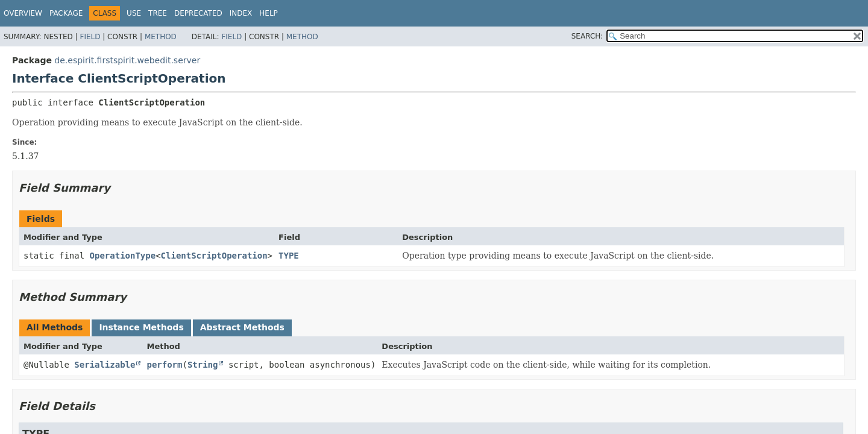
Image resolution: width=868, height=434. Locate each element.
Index (241, 13)
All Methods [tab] (55, 327)
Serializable (105, 365)
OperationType (123, 256)
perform (164, 365)
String (203, 365)
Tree (158, 13)
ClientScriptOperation (214, 256)
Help (269, 13)
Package (66, 13)
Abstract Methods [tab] (242, 327)
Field (90, 37)
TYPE (289, 256)
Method (161, 37)
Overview (23, 13)
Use (134, 13)
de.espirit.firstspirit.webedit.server (127, 60)
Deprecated (198, 13)
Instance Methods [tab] (141, 327)
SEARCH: (587, 36)
